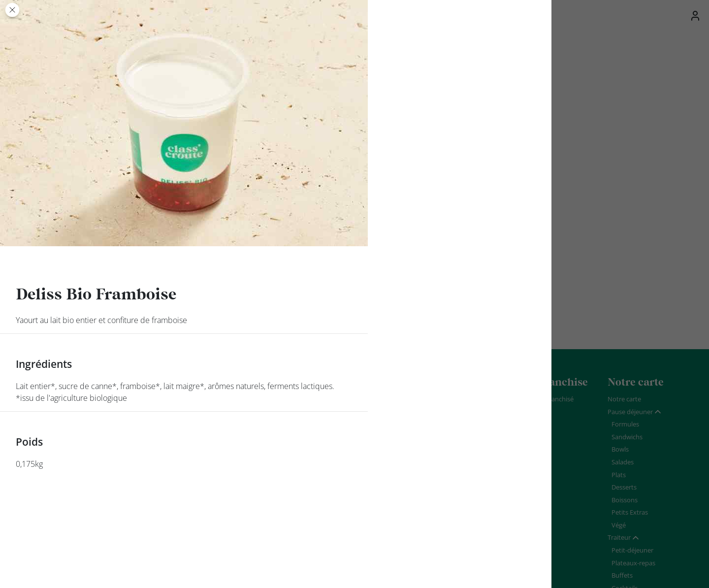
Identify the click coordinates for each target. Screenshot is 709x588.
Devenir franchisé (548, 399)
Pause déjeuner (630, 412)
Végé (619, 525)
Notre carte (624, 399)
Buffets (622, 575)
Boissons (625, 500)
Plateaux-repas (633, 563)
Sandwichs (627, 437)
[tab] (635, 412)
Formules (625, 424)
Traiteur (619, 537)
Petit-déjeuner (632, 550)
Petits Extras (630, 512)
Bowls (620, 449)
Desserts (624, 487)
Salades (623, 462)
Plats (619, 475)
